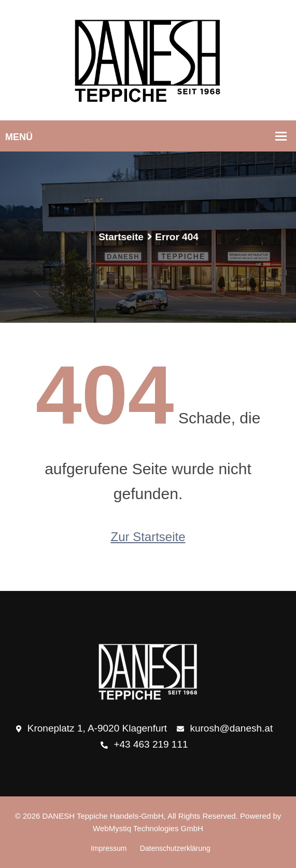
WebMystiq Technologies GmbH (148, 828)
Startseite (121, 237)
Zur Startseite (148, 537)
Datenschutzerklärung (175, 848)
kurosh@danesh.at (225, 729)
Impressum (109, 848)
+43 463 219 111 (144, 745)
